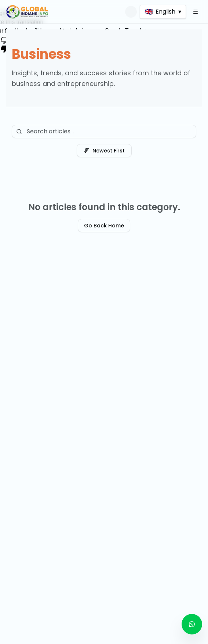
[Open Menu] (196, 12)
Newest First (104, 151)
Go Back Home (104, 226)
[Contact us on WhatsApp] (192, 624)
